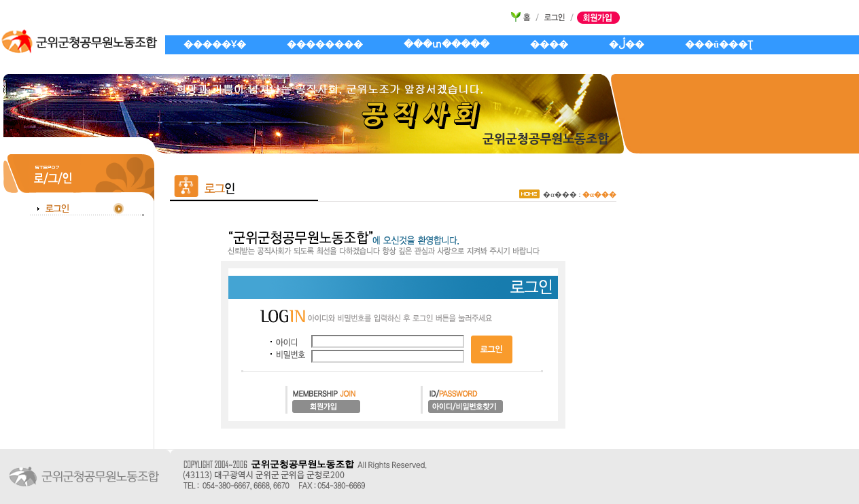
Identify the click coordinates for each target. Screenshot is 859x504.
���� (549, 44)
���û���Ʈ (719, 44)
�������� (325, 44)
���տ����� (446, 44)
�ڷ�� (627, 44)
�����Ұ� (215, 44)
